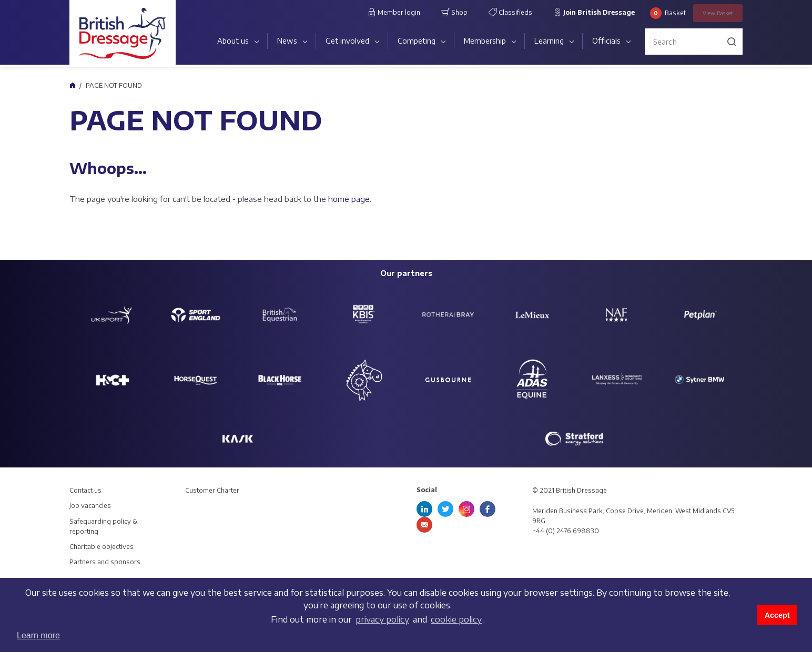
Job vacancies (90, 506)
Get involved (347, 41)
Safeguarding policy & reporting (104, 526)
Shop (454, 12)
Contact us (85, 490)
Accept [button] (777, 615)
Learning (549, 41)
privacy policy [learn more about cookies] (382, 619)
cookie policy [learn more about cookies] (456, 619)
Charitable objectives (101, 547)
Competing (417, 41)
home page (349, 199)
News (287, 41)
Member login (394, 12)
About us (233, 41)
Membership (485, 41)
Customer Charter (212, 490)
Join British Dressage (594, 12)
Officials (606, 41)
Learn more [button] (38, 635)
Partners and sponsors (105, 562)
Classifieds (510, 12)
